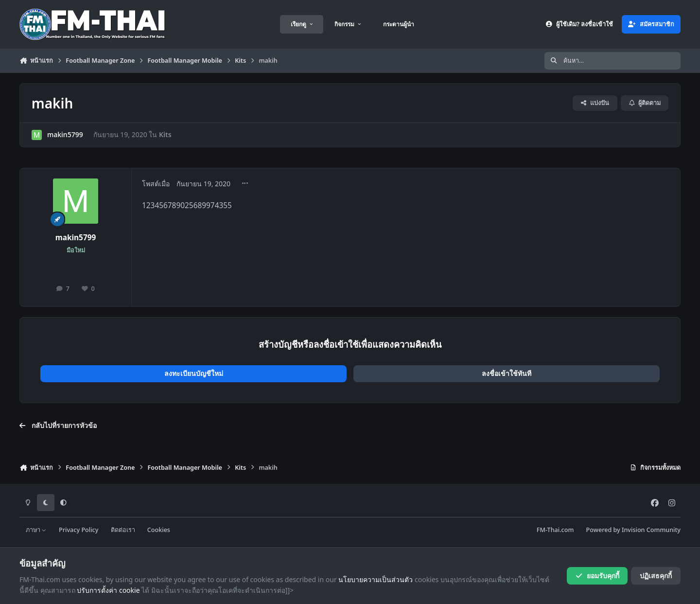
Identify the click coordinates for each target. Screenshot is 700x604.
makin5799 (65, 134)
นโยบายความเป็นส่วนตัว (376, 579)
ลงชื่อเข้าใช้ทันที (507, 373)
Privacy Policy (79, 530)
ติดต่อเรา (123, 530)
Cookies (159, 530)
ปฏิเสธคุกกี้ (656, 576)
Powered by (633, 530)
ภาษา (36, 530)
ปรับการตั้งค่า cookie (108, 590)
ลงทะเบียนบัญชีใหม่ (194, 373)
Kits (165, 134)
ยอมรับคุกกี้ (597, 576)
